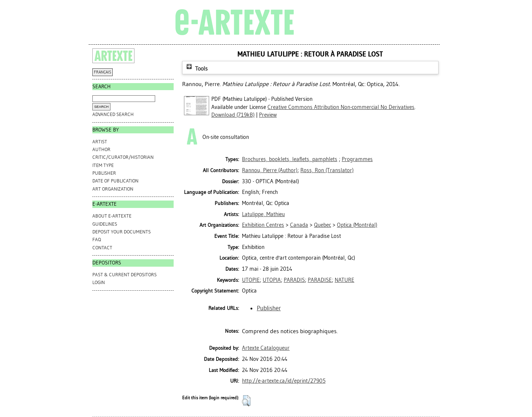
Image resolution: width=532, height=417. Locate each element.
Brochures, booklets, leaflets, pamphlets (290, 159)
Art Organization (113, 189)
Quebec (323, 225)
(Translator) (327, 170)
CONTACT (102, 248)
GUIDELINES (105, 224)
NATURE (345, 280)
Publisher (104, 173)
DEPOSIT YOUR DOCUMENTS (122, 232)
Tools (196, 69)
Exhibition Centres (263, 225)
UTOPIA (272, 280)
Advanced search (113, 114)
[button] (246, 401)
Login (99, 282)
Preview (268, 115)
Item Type (103, 165)
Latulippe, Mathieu (263, 214)
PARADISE (320, 280)
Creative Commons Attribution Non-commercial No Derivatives (341, 107)
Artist (100, 142)
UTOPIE (251, 280)
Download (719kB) (233, 115)
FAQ (97, 240)
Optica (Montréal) (357, 225)
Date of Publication (115, 181)
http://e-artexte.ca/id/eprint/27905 (284, 381)
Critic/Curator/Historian (123, 157)
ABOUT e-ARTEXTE (112, 216)
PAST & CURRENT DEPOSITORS (125, 275)
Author (101, 149)
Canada (299, 225)
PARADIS (294, 280)
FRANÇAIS (103, 72)
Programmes (357, 159)
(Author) (270, 170)
